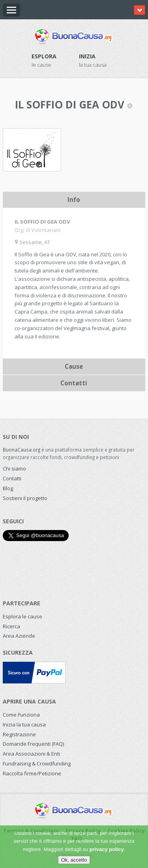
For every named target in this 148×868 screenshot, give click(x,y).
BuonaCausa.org (22, 450)
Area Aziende (19, 636)
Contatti (12, 478)
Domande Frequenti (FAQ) (33, 744)
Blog (8, 488)
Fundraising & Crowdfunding (37, 763)
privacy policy (107, 849)
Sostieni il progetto (25, 498)
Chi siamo (14, 469)
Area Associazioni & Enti (31, 754)
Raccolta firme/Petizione (32, 773)
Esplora (44, 56)
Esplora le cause (22, 616)
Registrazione (19, 734)
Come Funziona (21, 715)
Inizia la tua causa (24, 724)
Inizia (87, 56)
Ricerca (11, 626)
